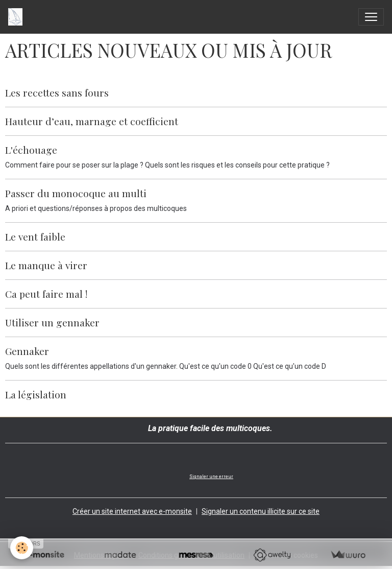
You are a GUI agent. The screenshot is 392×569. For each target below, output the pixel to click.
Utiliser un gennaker (52, 322)
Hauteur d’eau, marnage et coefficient (92, 121)
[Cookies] (22, 548)
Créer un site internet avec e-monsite (132, 511)
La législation (36, 394)
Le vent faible (35, 236)
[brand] (17, 17)
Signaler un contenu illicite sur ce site (261, 511)
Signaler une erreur (211, 477)
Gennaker (27, 351)
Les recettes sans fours (57, 92)
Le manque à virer (46, 265)
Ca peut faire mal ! (46, 294)
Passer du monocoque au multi (76, 193)
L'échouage (31, 150)
